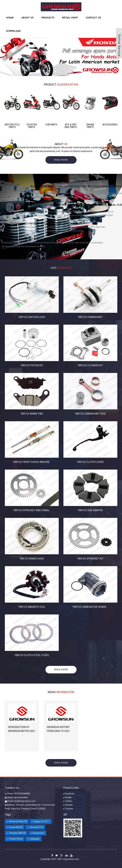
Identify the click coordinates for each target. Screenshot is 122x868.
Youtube (69, 809)
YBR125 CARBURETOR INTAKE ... (90, 607)
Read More (61, 160)
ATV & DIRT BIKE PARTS (71, 126)
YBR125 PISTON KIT (32, 365)
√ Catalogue (34, 839)
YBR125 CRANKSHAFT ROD (90, 414)
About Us (27, 18)
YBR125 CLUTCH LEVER (90, 462)
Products (48, 18)
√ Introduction (37, 833)
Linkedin (69, 805)
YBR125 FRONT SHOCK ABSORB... (32, 462)
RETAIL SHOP (70, 18)
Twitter (68, 801)
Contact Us (93, 18)
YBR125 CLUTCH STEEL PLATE (32, 655)
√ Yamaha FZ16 (35, 827)
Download (14, 31)
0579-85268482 (22, 794)
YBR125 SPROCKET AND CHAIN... (32, 510)
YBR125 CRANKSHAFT (90, 317)
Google (68, 797)
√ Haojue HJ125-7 (41, 821)
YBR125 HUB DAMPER (90, 510)
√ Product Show (15, 839)
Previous (5, 58)
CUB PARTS (51, 125)
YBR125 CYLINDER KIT (90, 365)
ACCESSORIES (110, 125)
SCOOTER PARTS (32, 126)
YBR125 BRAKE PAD (32, 414)
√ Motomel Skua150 (17, 821)
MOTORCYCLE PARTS (12, 126)
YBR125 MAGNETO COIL (32, 607)
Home (10, 18)
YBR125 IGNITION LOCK (32, 317)
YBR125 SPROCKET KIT (90, 559)
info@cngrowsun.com (25, 801)
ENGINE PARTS (90, 126)
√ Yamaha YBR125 (16, 833)
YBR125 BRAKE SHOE (32, 559)
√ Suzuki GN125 (15, 827)
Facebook (69, 794)
